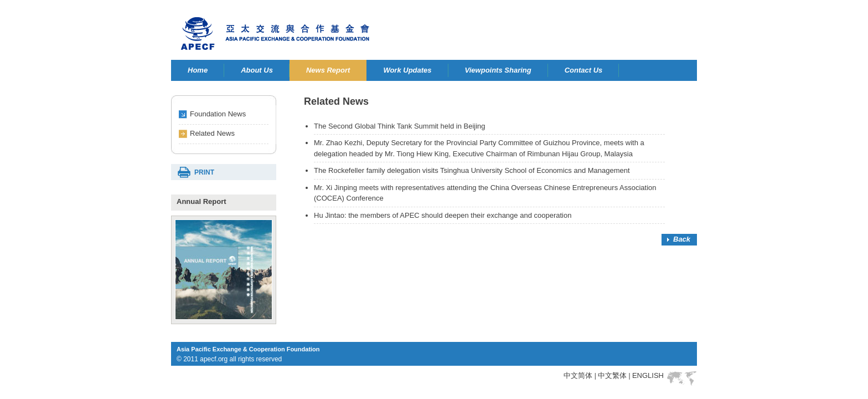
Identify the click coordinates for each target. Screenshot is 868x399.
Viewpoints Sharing (498, 70)
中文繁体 (612, 375)
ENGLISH (648, 375)
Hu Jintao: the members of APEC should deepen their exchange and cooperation (443, 215)
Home (198, 70)
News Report (328, 70)
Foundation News (218, 114)
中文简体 (578, 375)
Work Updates (407, 70)
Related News (212, 133)
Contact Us (584, 70)
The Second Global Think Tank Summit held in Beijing (400, 126)
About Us (257, 70)
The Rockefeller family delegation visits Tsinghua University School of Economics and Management (472, 170)
